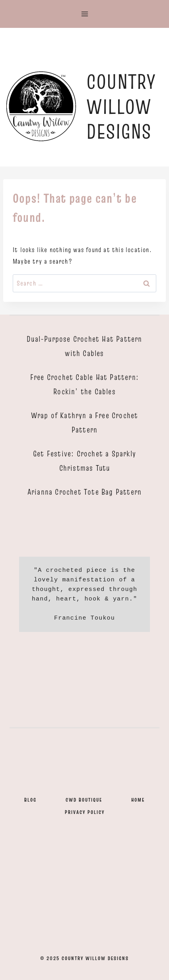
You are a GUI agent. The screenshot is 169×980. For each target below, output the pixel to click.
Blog (30, 800)
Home (138, 800)
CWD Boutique (84, 800)
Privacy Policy (85, 812)
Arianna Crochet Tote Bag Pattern (84, 492)
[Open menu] (84, 14)
